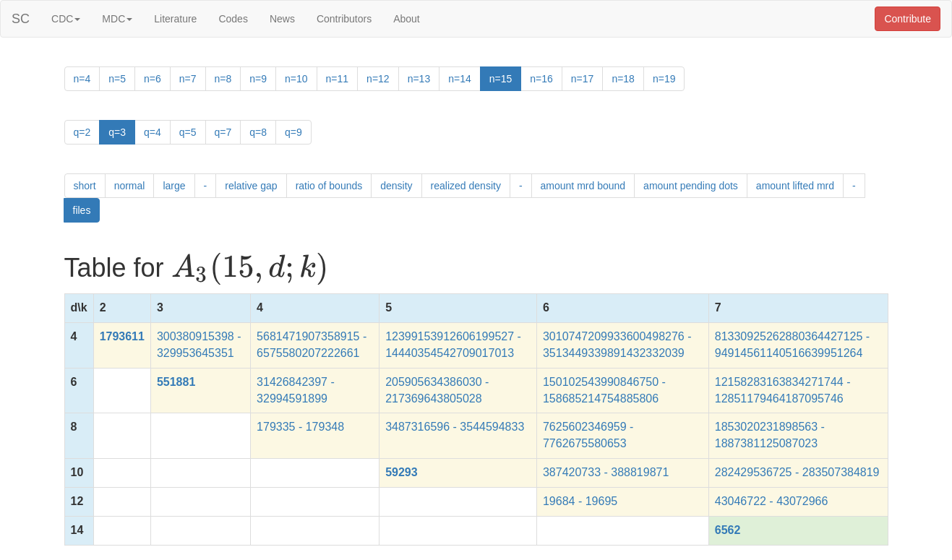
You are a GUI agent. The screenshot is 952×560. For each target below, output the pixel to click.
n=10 (296, 79)
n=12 (378, 79)
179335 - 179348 (300, 427)
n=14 (460, 79)
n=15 (501, 79)
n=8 (223, 79)
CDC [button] (66, 19)
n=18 (623, 79)
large (174, 186)
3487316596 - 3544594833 (455, 427)
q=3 (117, 132)
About (407, 19)
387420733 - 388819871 (606, 472)
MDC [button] (117, 19)
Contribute (908, 19)
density (396, 186)
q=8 (258, 132)
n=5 (117, 79)
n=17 (583, 79)
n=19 (664, 79)
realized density (466, 186)
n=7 (188, 79)
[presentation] (250, 269)
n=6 (153, 79)
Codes (233, 19)
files (82, 210)
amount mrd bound (583, 186)
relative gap (251, 186)
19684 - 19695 (580, 501)
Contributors (344, 19)
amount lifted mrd (795, 186)
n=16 (541, 79)
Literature (175, 19)
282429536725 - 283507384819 (797, 472)
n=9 (258, 79)
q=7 (223, 132)
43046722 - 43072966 (772, 501)
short (85, 186)
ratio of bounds (329, 186)
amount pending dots (691, 186)
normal (130, 186)
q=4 (153, 132)
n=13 (419, 79)
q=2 (82, 132)
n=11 (338, 79)
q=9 (293, 132)
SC (21, 19)
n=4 (82, 79)
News (282, 19)
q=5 (188, 132)
